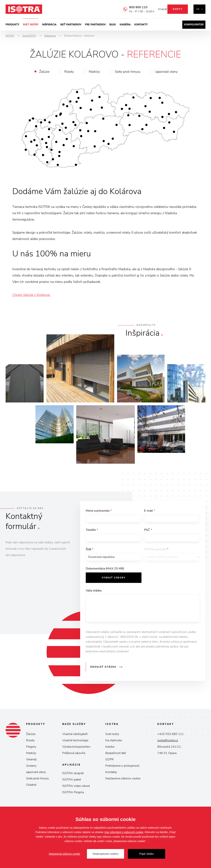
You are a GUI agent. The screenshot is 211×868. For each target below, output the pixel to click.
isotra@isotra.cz (168, 744)
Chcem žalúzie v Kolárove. (31, 295)
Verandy (31, 763)
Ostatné (31, 789)
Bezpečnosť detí (116, 757)
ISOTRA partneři (156, 555)
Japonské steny (166, 72)
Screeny (31, 770)
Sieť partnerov (71, 25)
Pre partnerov (95, 25)
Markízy (94, 72)
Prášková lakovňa (74, 757)
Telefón (92, 533)
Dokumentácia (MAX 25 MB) (105, 577)
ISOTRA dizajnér (73, 777)
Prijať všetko (147, 854)
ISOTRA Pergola (73, 796)
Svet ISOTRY (31, 25)
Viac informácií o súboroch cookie (124, 832)
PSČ (148, 533)
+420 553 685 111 (171, 738)
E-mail (149, 511)
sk (198, 9)
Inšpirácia (49, 25)
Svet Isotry (112, 738)
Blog (113, 25)
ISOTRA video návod (76, 790)
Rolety (69, 72)
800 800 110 (133, 7)
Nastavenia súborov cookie (123, 782)
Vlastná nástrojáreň (75, 738)
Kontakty (141, 25)
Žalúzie (44, 72)
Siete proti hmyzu (128, 72)
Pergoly (31, 751)
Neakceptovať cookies (105, 854)
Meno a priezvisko (99, 511)
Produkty (12, 25)
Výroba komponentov (76, 751)
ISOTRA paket (72, 783)
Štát (90, 555)
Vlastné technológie (75, 744)
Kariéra (125, 25)
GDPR (110, 763)
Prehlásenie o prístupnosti (122, 770)
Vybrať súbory (114, 586)
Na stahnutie (114, 744)
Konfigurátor (194, 25)
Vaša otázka (94, 599)
